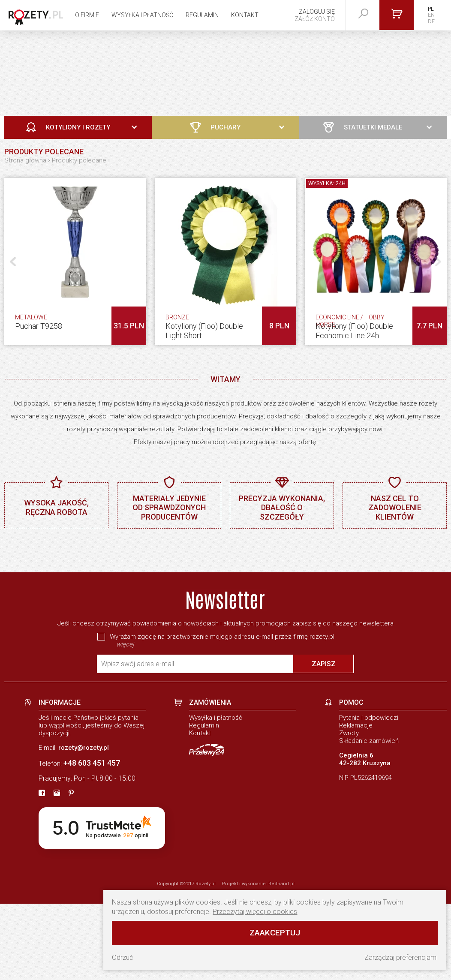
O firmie (87, 15)
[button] (438, 262)
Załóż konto (315, 19)
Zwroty (349, 809)
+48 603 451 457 (92, 839)
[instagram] (57, 870)
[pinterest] (71, 870)
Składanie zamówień (369, 817)
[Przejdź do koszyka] (397, 15)
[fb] (42, 870)
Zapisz (324, 740)
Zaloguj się (317, 12)
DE (431, 21)
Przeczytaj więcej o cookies (255, 912)
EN (431, 15)
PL (431, 9)
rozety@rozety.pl (84, 824)
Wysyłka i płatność (142, 15)
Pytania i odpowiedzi (369, 794)
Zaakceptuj (275, 933)
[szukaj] (364, 14)
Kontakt (245, 15)
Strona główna (25, 160)
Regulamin (202, 15)
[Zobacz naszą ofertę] (225, 73)
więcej (125, 721)
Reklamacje (356, 802)
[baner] (225, 588)
